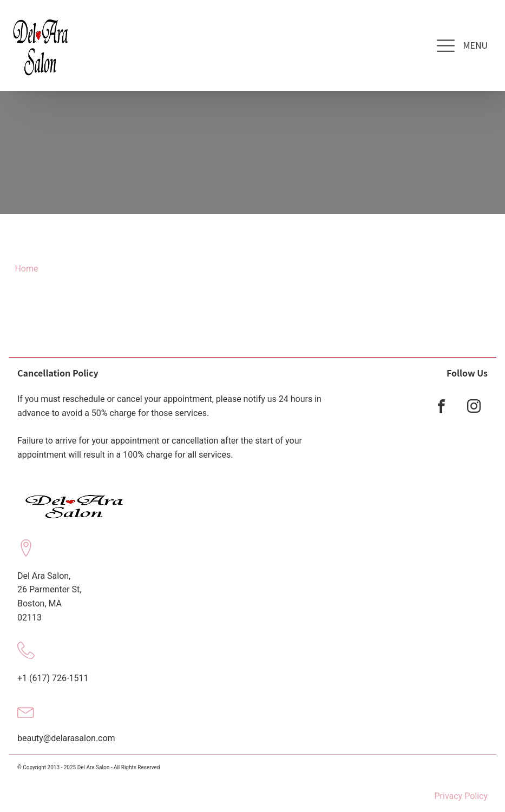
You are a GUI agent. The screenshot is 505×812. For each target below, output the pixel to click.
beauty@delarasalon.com (66, 738)
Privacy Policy (461, 796)
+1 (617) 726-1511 (53, 678)
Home (26, 269)
